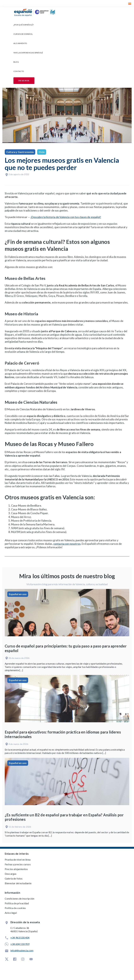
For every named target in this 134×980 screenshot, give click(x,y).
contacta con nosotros (67, 544)
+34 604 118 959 (20, 944)
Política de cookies (15, 908)
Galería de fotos (14, 878)
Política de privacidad (17, 903)
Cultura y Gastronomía (20, 152)
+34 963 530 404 (20, 937)
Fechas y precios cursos (18, 864)
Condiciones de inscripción (20, 898)
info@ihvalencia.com (22, 950)
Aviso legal (11, 913)
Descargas (11, 874)
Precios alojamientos (16, 869)
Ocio (42, 152)
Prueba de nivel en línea (18, 860)
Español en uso (18, 594)
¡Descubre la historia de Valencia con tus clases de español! (66, 217)
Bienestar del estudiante (18, 883)
